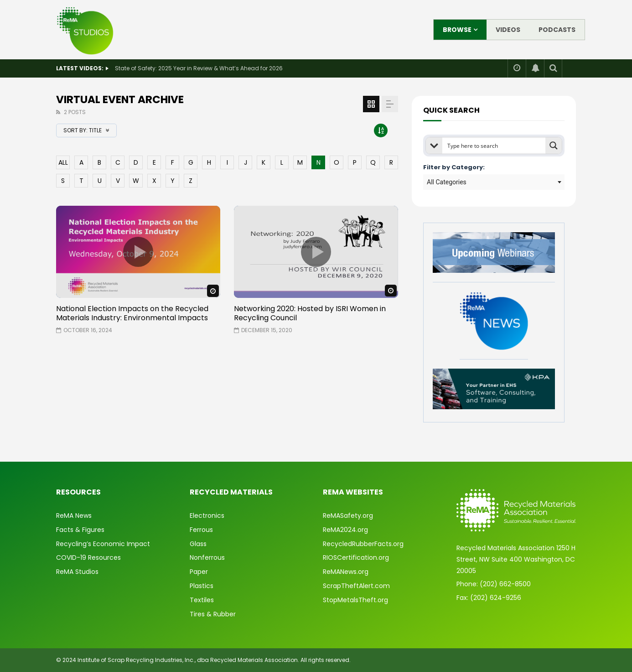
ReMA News (74, 516)
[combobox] (494, 182)
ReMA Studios (77, 572)
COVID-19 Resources (88, 557)
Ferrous (201, 530)
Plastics (202, 586)
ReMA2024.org (345, 530)
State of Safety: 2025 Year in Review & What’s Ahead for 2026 (199, 68)
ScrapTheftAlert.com (356, 586)
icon (138, 252)
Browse (457, 30)
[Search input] (494, 146)
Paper (199, 572)
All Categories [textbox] (447, 182)
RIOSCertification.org (356, 557)
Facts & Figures (80, 530)
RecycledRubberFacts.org (363, 544)
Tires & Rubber (213, 614)
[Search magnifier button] (554, 146)
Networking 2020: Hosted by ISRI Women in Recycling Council (310, 313)
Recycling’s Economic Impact (103, 544)
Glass (198, 544)
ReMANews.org (346, 572)
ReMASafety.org (348, 516)
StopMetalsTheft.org (355, 600)
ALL (63, 162)
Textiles (202, 600)
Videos (508, 30)
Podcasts (557, 30)
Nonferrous (207, 557)
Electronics (207, 516)
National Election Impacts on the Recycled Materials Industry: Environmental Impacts (132, 313)
